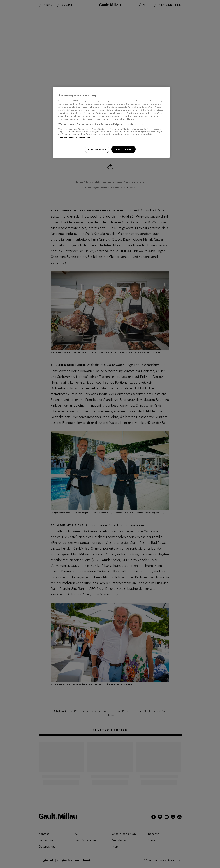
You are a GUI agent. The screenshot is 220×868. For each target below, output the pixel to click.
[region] (111, 122)
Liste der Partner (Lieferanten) (74, 138)
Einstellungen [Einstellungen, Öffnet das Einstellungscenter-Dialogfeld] (97, 149)
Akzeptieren (123, 149)
